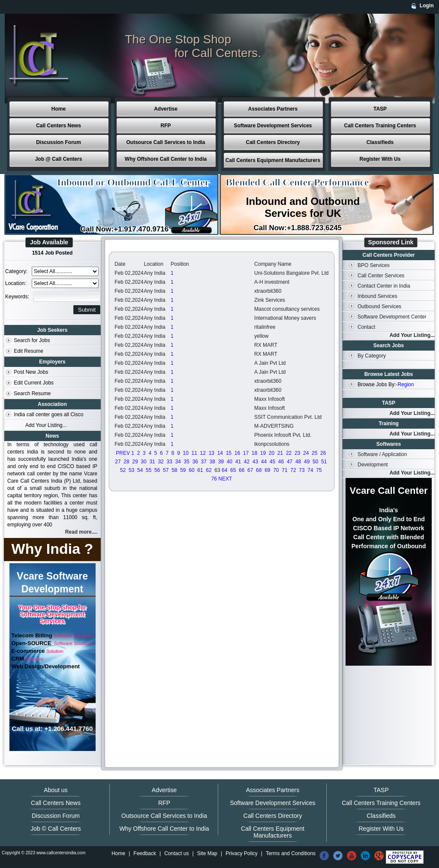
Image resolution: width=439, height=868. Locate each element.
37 (204, 462)
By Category (372, 356)
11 (194, 453)
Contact (366, 327)
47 (290, 462)
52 (123, 470)
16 (237, 453)
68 (259, 470)
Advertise (166, 109)
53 (131, 470)
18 (254, 453)
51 (324, 462)
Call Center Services (381, 276)
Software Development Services (273, 126)
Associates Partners (273, 109)
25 (314, 453)
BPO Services (374, 265)
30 (143, 462)
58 (174, 470)
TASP (380, 109)
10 (186, 453)
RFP (166, 126)
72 (293, 470)
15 (229, 453)
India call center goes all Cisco (48, 414)
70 (276, 470)
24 (306, 453)
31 (152, 462)
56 (157, 470)
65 (233, 470)
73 (302, 470)
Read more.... (81, 532)
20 (272, 453)
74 (310, 470)
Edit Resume (29, 351)
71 (284, 470)
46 (281, 462)
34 (178, 462)
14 (220, 453)
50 (315, 462)
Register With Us (380, 159)
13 (212, 453)
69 (267, 470)
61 (200, 470)
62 (209, 470)
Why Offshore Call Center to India (166, 159)
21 (280, 453)
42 (247, 462)
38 (212, 462)
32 (161, 462)
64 (224, 470)
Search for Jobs (32, 340)
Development (373, 465)
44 (264, 462)
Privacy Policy (242, 853)
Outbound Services (379, 306)
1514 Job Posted (53, 253)
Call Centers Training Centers (380, 126)
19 (263, 453)
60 (191, 470)
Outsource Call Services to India (165, 142)
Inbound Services (377, 296)
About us (56, 790)
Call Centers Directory (273, 142)
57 (166, 470)
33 (169, 462)
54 (140, 470)
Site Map (207, 853)
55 (149, 470)
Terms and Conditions (291, 853)
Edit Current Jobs (34, 383)
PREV (123, 453)
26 (323, 453)
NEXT (225, 479)
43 (255, 462)
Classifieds (380, 142)
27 (118, 462)
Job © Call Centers (56, 829)
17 (246, 453)
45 (272, 462)
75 (319, 470)
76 (214, 479)
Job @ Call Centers (59, 159)
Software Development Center (392, 317)
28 (126, 462)
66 (242, 470)
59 (183, 470)
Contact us (176, 853)
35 (187, 462)
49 (307, 462)
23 (297, 453)
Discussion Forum (59, 142)
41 (238, 462)
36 (195, 462)
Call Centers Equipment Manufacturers (273, 160)
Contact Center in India (384, 286)
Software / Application (382, 454)
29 (135, 462)
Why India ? (53, 549)
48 (298, 462)
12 (203, 453)
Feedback (145, 853)
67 (250, 470)
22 (289, 453)
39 (221, 462)
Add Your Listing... (46, 425)
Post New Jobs (31, 372)
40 (230, 462)
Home (59, 109)
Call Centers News (59, 126)
